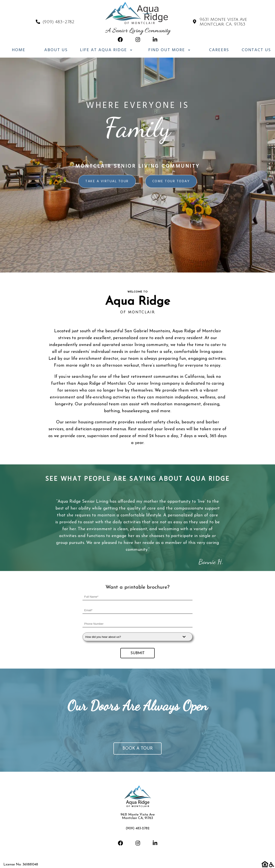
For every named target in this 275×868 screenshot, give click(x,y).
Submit (138, 653)
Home (19, 50)
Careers (219, 50)
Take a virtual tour (107, 181)
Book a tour (137, 749)
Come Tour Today (171, 181)
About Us (56, 50)
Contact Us (256, 50)
